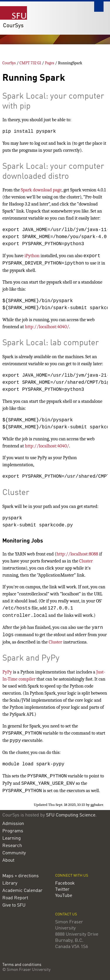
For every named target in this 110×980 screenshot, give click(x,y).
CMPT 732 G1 (30, 63)
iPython (32, 256)
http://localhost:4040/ (47, 327)
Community (14, 853)
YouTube (64, 896)
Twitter (62, 890)
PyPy (7, 672)
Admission (13, 824)
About (8, 861)
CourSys (13, 26)
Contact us (66, 914)
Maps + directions (21, 876)
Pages (50, 63)
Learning (12, 838)
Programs (13, 831)
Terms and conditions (22, 965)
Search (99, 7)
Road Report (15, 898)
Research (12, 846)
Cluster (86, 561)
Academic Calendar (22, 891)
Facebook (65, 883)
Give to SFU (14, 905)
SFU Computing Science (71, 815)
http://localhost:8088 (77, 554)
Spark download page (41, 190)
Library (10, 883)
